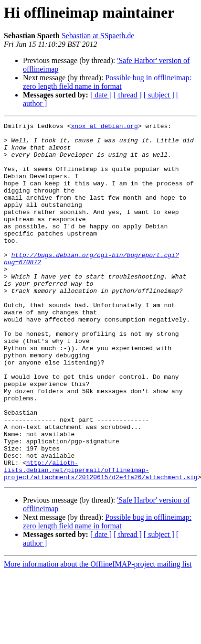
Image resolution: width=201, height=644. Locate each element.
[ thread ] (128, 95)
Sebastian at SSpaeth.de (98, 36)
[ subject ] (159, 95)
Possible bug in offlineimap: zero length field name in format (107, 82)
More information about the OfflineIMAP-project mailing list (98, 636)
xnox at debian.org (104, 127)
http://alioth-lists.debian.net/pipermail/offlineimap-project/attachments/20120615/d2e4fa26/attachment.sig (101, 540)
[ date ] (101, 95)
